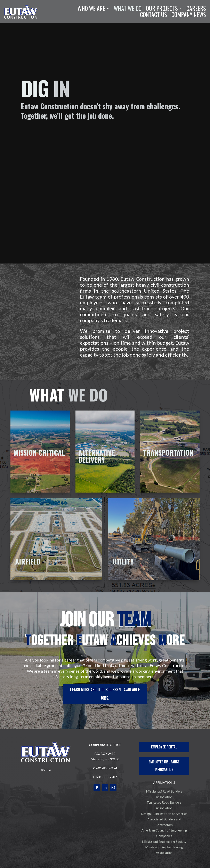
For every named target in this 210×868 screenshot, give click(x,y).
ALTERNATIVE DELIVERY (97, 456)
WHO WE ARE (91, 9)
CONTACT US (154, 15)
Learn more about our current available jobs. (105, 694)
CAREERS (196, 9)
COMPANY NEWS (189, 15)
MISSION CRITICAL (39, 452)
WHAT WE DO (128, 9)
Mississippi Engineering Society (164, 841)
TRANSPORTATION (168, 452)
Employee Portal (164, 747)
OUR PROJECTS (162, 9)
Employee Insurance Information (164, 766)
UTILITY (123, 561)
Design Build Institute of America (164, 814)
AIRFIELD (28, 561)
